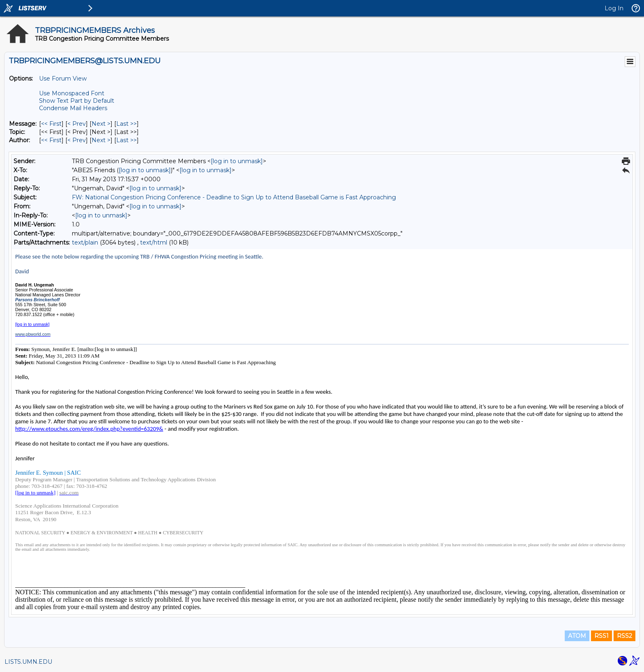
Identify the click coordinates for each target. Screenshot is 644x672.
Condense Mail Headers (73, 108)
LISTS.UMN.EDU (28, 662)
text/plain (85, 242)
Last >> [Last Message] (126, 124)
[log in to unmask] (237, 161)
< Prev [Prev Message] (77, 124)
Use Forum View (63, 79)
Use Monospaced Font (72, 93)
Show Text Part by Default (77, 101)
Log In (614, 8)
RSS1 (601, 636)
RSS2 (624, 636)
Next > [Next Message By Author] (101, 140)
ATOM (577, 636)
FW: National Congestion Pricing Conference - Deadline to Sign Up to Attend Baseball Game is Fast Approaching (234, 197)
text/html (154, 242)
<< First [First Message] (51, 124)
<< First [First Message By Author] (51, 140)
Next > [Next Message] (101, 124)
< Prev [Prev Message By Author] (77, 140)
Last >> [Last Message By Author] (126, 140)
